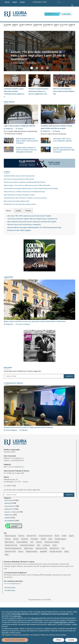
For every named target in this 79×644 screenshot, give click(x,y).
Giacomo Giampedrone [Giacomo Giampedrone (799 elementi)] (13, 548)
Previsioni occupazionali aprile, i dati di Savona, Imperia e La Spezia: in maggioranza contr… (39, 91)
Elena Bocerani (18, 63)
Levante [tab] (18, 211)
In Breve (7, 172)
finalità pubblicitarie (61, 622)
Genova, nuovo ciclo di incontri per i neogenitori (24, 225)
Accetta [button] (71, 640)
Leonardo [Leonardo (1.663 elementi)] (25, 539)
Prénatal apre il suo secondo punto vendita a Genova (20, 204)
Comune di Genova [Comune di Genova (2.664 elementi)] (45, 536)
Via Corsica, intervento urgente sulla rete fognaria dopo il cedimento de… (33, 219)
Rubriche (25, 430)
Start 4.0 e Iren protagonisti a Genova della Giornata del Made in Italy (64, 91)
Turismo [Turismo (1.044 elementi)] (39, 542)
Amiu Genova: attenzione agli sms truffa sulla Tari (19, 179)
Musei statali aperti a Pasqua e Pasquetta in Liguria (19, 195)
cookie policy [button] (17, 616)
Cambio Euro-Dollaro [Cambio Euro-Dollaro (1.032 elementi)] (52, 542)
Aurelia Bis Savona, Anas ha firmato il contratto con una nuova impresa (25, 198)
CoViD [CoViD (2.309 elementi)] (64, 536)
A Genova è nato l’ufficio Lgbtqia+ (19, 230)
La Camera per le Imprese (13, 383)
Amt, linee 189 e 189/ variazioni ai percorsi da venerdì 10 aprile (29, 216)
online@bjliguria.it (17, 458)
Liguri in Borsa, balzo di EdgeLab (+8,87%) (19, 126)
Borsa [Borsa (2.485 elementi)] (57, 536)
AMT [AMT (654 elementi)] (7, 555)
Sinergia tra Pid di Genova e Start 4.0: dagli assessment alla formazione (64, 150)
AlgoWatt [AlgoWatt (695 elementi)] (43, 552)
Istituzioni (9, 509)
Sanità (8, 518)
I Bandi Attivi (8, 277)
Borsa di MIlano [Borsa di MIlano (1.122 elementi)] (22, 542)
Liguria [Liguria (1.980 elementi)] (71, 536)
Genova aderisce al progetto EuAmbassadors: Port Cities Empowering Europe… (35, 228)
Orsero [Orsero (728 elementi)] (21, 552)
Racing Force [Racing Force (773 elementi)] (54, 548)
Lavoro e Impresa (24, 324)
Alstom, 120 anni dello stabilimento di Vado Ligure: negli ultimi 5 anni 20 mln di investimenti (39, 56)
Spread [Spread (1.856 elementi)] (16, 539)
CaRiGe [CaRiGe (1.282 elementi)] (43, 539)
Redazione (10, 129)
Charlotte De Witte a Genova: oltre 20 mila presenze (19, 176)
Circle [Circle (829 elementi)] (55, 545)
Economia (32, 63)
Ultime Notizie (9, 102)
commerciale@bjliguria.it (16, 467)
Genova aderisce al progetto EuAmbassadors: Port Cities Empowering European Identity (31, 188)
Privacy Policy (10, 588)
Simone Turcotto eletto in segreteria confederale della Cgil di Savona (25, 182)
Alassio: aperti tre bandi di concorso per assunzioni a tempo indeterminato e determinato (35, 321)
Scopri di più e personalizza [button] (15, 640)
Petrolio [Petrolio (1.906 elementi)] (8, 539)
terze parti (35, 618)
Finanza (20, 129)
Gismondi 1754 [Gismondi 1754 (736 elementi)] (10, 552)
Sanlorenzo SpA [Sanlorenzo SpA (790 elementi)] (41, 548)
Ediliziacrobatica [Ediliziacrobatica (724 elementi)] (32, 552)
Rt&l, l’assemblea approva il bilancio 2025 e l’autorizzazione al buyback (27, 141)
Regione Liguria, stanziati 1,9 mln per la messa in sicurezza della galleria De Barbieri (26, 150)
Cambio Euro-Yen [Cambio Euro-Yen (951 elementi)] (11, 545)
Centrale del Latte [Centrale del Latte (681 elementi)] (56, 552)
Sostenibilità (10, 521)
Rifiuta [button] (59, 640)
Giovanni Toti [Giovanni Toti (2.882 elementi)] (31, 536)
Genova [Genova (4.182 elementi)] (21, 536)
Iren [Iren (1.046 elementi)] (32, 542)
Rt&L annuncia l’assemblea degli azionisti (17, 201)
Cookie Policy (10, 590)
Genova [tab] (9, 211)
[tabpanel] (39, 224)
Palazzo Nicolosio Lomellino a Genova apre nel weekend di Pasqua (24, 192)
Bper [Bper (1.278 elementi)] (50, 539)
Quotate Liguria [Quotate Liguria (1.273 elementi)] (60, 539)
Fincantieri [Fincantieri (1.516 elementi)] (34, 539)
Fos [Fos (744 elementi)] (63, 548)
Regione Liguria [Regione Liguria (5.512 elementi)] (10, 536)
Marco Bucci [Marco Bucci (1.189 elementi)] (9, 542)
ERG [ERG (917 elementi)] (39, 545)
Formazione (10, 506)
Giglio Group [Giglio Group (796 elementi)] (28, 548)
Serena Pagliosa (11, 430)
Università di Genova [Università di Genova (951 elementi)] (27, 545)
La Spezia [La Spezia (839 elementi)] (46, 545)
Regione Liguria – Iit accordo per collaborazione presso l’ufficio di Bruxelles (27, 185)
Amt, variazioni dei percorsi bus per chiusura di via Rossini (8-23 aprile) (32, 222)
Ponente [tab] (28, 211)
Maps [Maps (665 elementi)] (67, 552)
